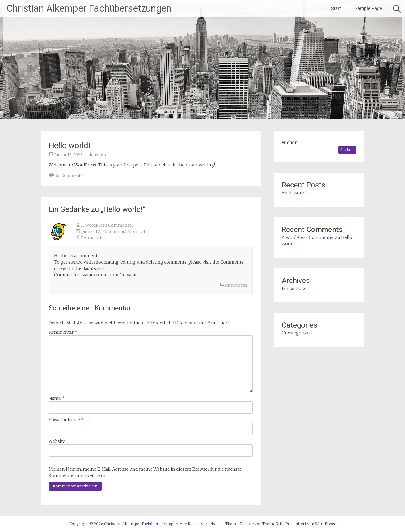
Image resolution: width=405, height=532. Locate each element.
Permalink (92, 238)
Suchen (290, 143)
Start (336, 8)
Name (57, 398)
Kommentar (63, 332)
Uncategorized (297, 333)
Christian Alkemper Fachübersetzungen (89, 8)
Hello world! (294, 193)
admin (100, 155)
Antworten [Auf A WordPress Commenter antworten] (236, 285)
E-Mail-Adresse (66, 420)
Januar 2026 (294, 288)
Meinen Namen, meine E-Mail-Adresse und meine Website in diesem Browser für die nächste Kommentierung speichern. (145, 472)
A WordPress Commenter (107, 225)
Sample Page (368, 8)
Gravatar (128, 275)
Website (57, 441)
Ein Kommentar (69, 175)
